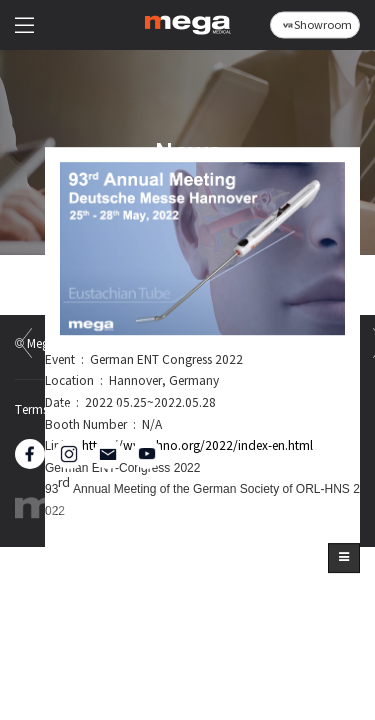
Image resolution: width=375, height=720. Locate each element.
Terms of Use (50, 411)
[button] (344, 558)
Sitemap (241, 411)
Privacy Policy (151, 411)
